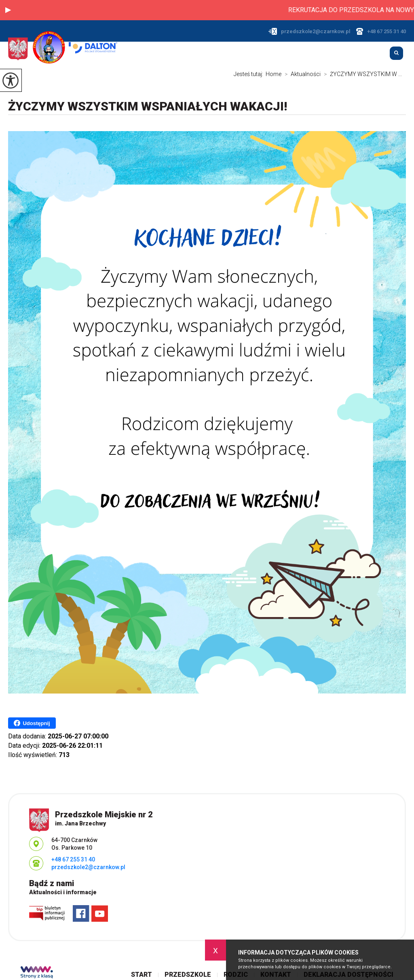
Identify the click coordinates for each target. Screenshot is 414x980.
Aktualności (301, 74)
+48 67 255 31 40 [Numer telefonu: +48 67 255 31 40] (73, 859)
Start (260, 54)
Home (274, 74)
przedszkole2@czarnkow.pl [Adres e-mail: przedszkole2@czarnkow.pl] (88, 867)
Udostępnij (32, 723)
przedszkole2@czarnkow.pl (309, 31)
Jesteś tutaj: (250, 74)
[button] (8, 10)
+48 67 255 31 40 (381, 31)
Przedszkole (298, 54)
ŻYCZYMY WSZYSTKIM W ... (361, 74)
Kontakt (370, 54)
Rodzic (337, 54)
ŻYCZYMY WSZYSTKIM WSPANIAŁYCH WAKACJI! (148, 106)
